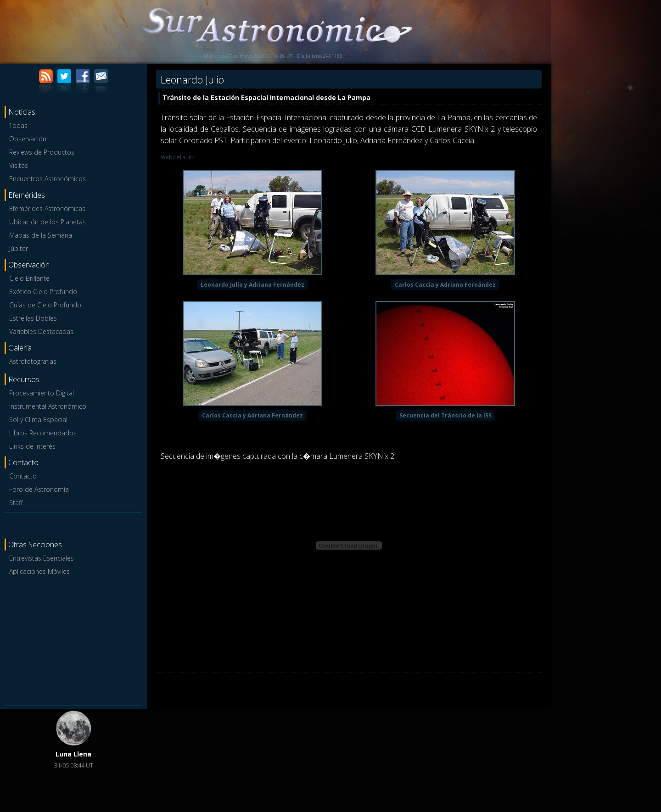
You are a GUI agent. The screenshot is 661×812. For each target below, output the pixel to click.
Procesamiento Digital (42, 393)
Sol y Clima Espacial (38, 420)
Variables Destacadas (41, 331)
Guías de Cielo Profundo (45, 305)
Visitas (19, 165)
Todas (18, 125)
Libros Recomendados (43, 433)
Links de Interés (32, 446)
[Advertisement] (73, 642)
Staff (16, 503)
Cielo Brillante (29, 278)
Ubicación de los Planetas (48, 222)
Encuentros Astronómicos (48, 179)
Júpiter (19, 248)
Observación (28, 139)
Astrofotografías (33, 361)
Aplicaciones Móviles (39, 571)
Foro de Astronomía (39, 489)
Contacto (23, 476)
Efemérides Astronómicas (47, 209)
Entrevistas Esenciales (42, 558)
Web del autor (178, 157)
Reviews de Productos (42, 152)
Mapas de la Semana (41, 235)
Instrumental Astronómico (48, 406)
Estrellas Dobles (33, 318)
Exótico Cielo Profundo (43, 292)
